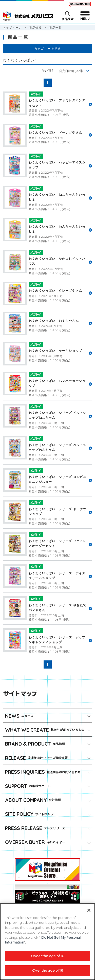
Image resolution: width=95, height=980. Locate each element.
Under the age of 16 (47, 958)
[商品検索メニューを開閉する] (67, 16)
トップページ (12, 28)
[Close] (89, 913)
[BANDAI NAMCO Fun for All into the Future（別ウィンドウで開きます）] (80, 4)
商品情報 (36, 28)
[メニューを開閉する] (85, 16)
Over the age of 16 (47, 973)
